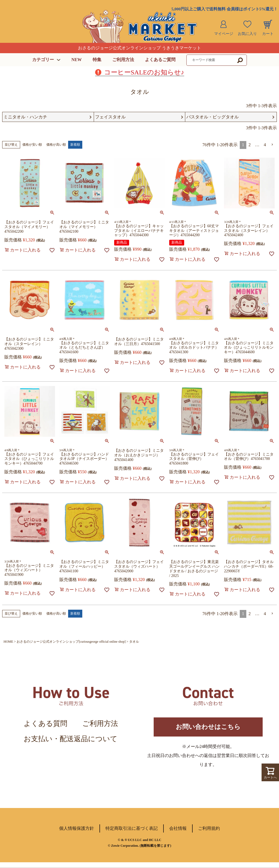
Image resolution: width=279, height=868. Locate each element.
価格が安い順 (32, 145)
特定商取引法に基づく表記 (132, 834)
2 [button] (250, 145)
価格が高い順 (56, 145)
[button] (272, 145)
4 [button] (265, 145)
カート (268, 34)
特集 (97, 60)
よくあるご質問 (160, 60)
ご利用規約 (209, 834)
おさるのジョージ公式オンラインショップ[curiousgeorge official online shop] (71, 642)
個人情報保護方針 (77, 834)
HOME (8, 642)
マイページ (224, 34)
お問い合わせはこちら (208, 730)
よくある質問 (46, 724)
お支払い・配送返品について (71, 739)
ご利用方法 (123, 60)
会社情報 (178, 834)
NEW (77, 60)
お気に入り (247, 34)
